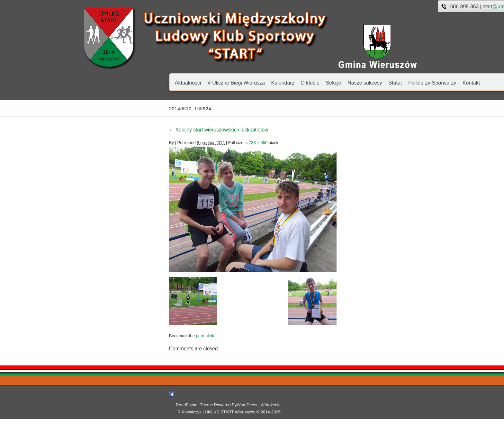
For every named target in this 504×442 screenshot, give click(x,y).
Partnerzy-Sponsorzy (338, 82)
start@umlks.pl (405, 7)
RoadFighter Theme (236, 435)
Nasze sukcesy (270, 82)
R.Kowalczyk (336, 435)
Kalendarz (188, 82)
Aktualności (94, 82)
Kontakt (377, 82)
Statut (301, 82)
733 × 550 (164, 143)
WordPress (289, 435)
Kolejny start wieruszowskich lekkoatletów (124, 130)
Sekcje (239, 82)
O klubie (216, 82)
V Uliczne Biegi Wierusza (142, 82)
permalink (110, 387)
